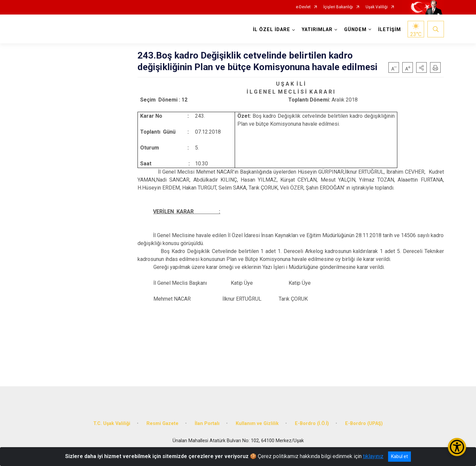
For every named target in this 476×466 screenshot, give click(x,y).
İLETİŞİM (390, 30)
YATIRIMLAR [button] (317, 30)
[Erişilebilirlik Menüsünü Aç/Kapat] (457, 447)
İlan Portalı (207, 424)
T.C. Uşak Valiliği (112, 424)
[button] (421, 67)
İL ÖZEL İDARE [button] (272, 30)
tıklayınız (373, 456)
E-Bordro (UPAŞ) (364, 424)
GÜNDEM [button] (355, 30)
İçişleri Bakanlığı (338, 7)
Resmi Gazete (162, 424)
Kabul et (399, 456)
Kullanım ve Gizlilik (257, 424)
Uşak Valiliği (377, 7)
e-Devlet (303, 7)
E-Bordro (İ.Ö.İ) (312, 424)
